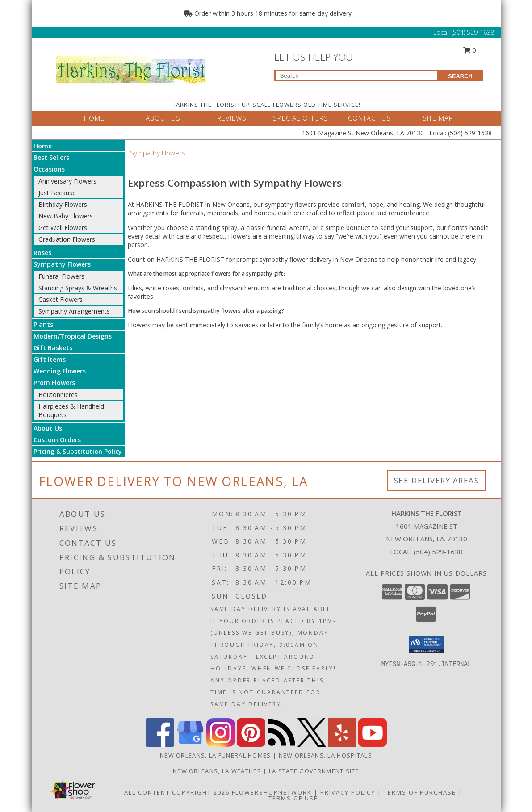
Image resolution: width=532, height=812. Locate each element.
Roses (42, 253)
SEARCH (460, 76)
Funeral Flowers (61, 276)
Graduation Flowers (67, 239)
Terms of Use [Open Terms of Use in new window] (293, 798)
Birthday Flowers (63, 204)
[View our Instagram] (221, 744)
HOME (94, 118)
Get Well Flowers (63, 228)
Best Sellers (51, 157)
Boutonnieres (58, 395)
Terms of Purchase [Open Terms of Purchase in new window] (420, 792)
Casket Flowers (61, 299)
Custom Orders (57, 440)
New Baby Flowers (66, 216)
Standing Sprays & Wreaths (78, 288)
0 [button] (469, 50)
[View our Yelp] (342, 744)
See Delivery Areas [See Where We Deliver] (437, 480)
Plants (43, 324)
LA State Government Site (314, 771)
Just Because (57, 193)
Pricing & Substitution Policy (78, 451)
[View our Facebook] (160, 744)
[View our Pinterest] (251, 744)
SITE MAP (438, 118)
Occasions (49, 169)
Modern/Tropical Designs (73, 336)
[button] (426, 645)
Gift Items (50, 359)
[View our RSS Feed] (281, 744)
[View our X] (312, 744)
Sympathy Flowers (62, 264)
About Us (48, 428)
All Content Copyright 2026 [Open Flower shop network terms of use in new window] (177, 792)
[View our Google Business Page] (190, 744)
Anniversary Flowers (67, 181)
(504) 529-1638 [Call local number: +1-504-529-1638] (438, 552)
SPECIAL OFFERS (301, 118)
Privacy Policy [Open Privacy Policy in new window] (348, 792)
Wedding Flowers (60, 371)
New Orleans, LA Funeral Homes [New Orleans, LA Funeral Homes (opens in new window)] (216, 755)
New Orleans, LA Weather (217, 771)
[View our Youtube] (373, 744)
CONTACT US (369, 118)
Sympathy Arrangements (74, 311)
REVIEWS (232, 118)
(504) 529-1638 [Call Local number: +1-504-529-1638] (473, 32)
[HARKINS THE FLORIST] (131, 67)
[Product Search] (356, 76)
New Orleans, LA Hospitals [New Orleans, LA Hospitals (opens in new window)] (326, 755)
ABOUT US (163, 118)
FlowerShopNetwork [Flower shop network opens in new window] (272, 792)
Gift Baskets (53, 348)
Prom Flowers (54, 383)
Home (43, 146)
